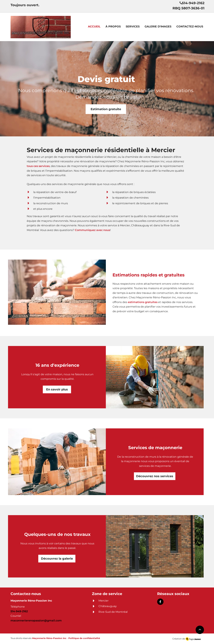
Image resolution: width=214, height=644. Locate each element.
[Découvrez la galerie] (57, 559)
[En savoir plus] (57, 389)
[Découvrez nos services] (155, 476)
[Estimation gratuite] (106, 109)
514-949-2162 (19, 611)
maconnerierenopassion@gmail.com (36, 621)
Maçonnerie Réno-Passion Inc (49, 638)
